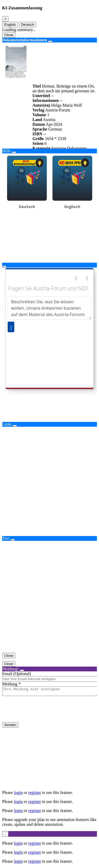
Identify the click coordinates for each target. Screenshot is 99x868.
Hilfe (6, 151)
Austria (49, 120)
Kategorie (41, 148)
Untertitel (41, 96)
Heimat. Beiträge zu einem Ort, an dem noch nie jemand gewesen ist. (64, 88)
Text (6, 538)
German (55, 129)
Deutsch (28, 25)
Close (9, 35)
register (35, 793)
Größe (38, 139)
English (10, 25)
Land (37, 120)
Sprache (40, 129)
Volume (39, 115)
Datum (39, 124)
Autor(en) (41, 105)
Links (7, 424)
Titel (37, 86)
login (18, 793)
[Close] (5, 19)
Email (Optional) (16, 674)
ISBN (37, 134)
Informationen (46, 100)
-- (53, 96)
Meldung (10, 684)
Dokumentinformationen (25, 40)
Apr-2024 (54, 124)
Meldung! (10, 669)
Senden (10, 726)
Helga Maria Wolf (67, 105)
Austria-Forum (58, 110)
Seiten (38, 143)
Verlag (38, 110)
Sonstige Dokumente (69, 148)
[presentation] (42, 713)
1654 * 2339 (55, 139)
